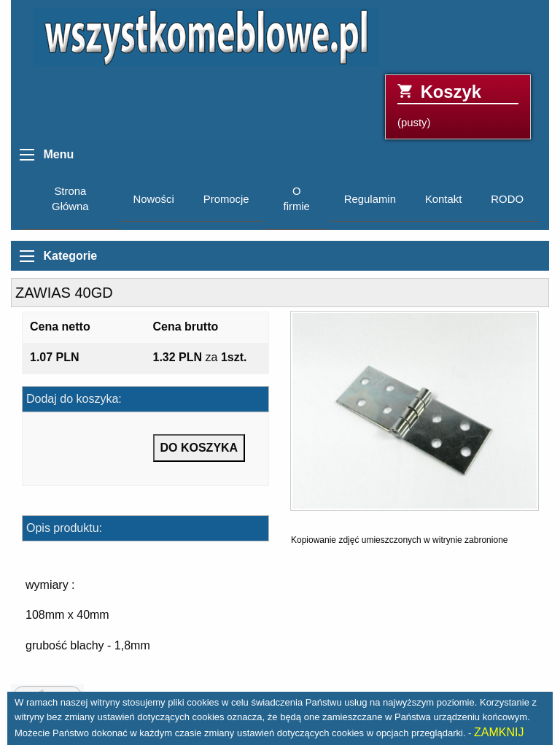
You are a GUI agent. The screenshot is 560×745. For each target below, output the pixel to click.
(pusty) (458, 105)
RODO (507, 199)
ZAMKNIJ (499, 732)
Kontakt (443, 199)
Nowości (154, 199)
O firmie (297, 199)
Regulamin (370, 199)
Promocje (226, 199)
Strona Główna (70, 199)
